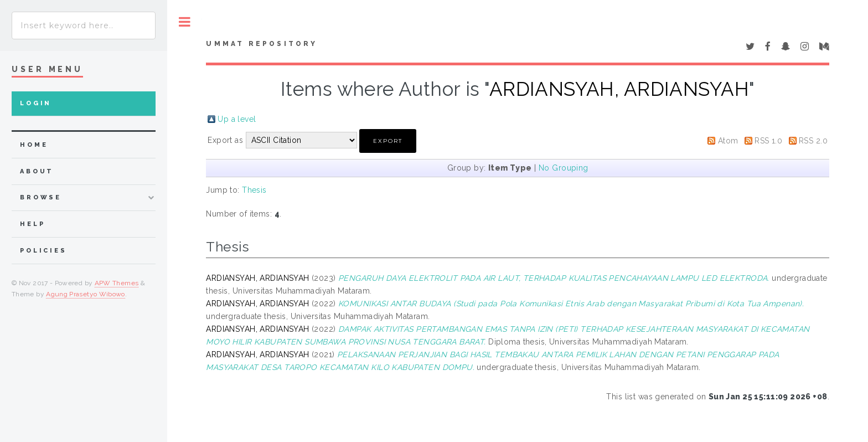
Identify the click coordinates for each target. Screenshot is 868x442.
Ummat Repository (262, 44)
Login (36, 103)
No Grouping (564, 168)
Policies (43, 251)
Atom (728, 141)
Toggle (185, 22)
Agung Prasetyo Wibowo (86, 294)
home (34, 145)
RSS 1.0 (768, 141)
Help (32, 224)
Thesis (254, 190)
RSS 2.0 (813, 141)
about (37, 171)
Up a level (237, 119)
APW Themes (117, 283)
